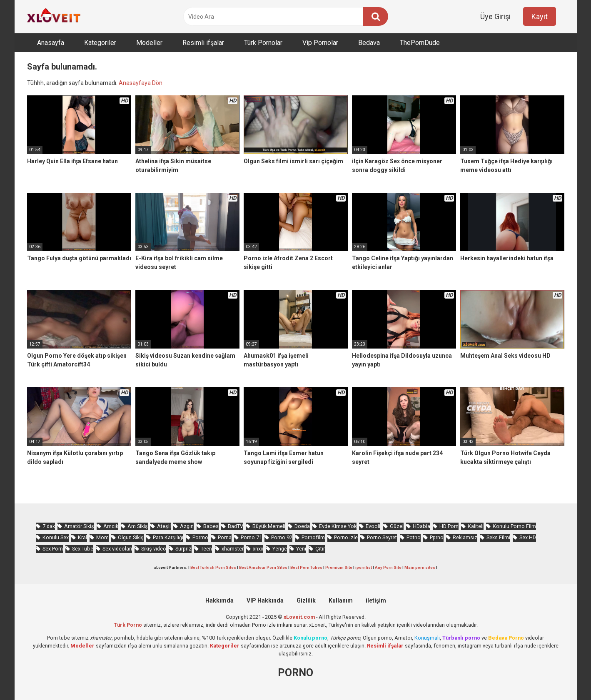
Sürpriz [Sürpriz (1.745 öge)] (183, 549)
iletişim (376, 600)
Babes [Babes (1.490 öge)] (211, 526)
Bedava (369, 43)
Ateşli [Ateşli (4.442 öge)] (164, 526)
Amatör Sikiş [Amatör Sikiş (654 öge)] (79, 526)
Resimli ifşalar (203, 43)
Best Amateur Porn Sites (263, 567)
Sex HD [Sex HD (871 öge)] (528, 537)
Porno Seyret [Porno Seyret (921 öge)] (382, 537)
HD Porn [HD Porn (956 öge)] (449, 526)
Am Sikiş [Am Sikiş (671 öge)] (138, 526)
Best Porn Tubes (306, 567)
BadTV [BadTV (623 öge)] (236, 526)
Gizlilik (306, 600)
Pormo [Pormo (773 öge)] (200, 537)
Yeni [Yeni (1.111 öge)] (301, 549)
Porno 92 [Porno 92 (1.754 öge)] (282, 537)
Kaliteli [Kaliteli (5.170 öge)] (476, 526)
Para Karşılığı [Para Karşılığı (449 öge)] (168, 537)
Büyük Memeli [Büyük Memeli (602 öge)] (269, 526)
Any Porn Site (388, 567)
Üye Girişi (495, 16)
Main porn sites (420, 567)
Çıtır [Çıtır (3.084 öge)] (320, 549)
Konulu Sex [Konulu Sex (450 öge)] (56, 537)
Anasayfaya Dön (141, 83)
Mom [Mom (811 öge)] (102, 537)
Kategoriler (100, 43)
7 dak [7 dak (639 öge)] (49, 526)
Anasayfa (51, 43)
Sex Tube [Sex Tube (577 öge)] (83, 549)
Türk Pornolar (263, 43)
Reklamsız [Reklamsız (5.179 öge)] (465, 537)
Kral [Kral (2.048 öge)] (82, 537)
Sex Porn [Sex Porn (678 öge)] (53, 549)
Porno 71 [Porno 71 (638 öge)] (251, 537)
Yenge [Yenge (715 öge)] (280, 549)
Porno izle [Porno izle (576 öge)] (346, 537)
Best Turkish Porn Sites (213, 567)
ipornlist (364, 567)
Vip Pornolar (320, 43)
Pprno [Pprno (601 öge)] (437, 537)
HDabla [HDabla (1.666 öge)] (421, 526)
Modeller (149, 43)
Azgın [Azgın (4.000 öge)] (187, 526)
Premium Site (339, 567)
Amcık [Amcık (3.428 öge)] (111, 526)
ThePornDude (420, 43)
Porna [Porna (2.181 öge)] (225, 537)
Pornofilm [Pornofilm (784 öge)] (313, 537)
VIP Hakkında (265, 600)
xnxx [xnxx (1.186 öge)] (258, 549)
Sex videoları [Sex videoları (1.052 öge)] (117, 549)
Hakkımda (219, 600)
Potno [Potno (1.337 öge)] (414, 537)
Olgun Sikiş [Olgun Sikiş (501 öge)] (131, 537)
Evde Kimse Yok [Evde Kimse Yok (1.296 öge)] (338, 526)
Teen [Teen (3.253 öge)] (206, 549)
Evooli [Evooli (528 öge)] (373, 526)
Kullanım (341, 600)
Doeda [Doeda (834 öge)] (302, 526)
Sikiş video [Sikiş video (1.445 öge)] (154, 549)
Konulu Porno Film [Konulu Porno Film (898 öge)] (514, 526)
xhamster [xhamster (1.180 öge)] (233, 549)
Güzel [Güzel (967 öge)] (397, 526)
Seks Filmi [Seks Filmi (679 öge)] (498, 537)
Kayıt (540, 16)
